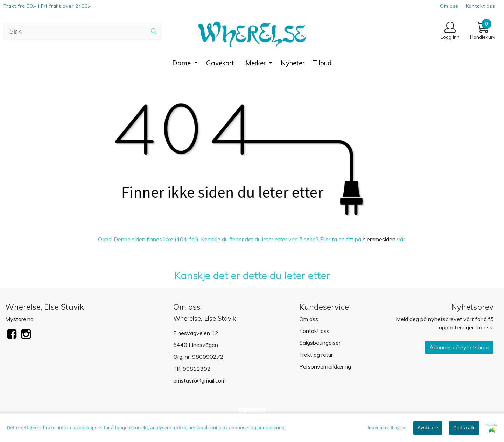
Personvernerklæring (325, 366)
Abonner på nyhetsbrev (459, 347)
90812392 (197, 369)
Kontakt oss (481, 6)
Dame (182, 63)
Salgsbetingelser (320, 343)
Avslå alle (428, 428)
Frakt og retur (316, 355)
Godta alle (464, 428)
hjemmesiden (379, 239)
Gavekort (220, 63)
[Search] (83, 31)
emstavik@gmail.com (199, 380)
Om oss (449, 6)
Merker (256, 63)
